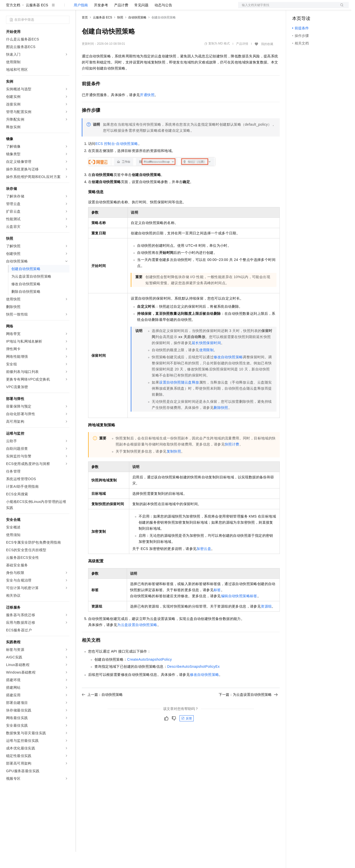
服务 (149, 8)
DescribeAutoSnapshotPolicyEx (193, 683)
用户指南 (81, 21)
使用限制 (207, 366)
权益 (97, 8)
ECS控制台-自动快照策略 (117, 160)
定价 (109, 8)
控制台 (310, 8)
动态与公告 (163, 21)
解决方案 (81, 8)
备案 (298, 8)
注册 (322, 8)
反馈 (187, 735)
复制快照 (174, 468)
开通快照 (147, 111)
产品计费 (121, 21)
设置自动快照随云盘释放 (179, 398)
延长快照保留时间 (206, 359)
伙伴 (137, 8)
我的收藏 (267, 60)
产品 (66, 8)
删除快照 (221, 424)
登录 (340, 8)
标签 (217, 606)
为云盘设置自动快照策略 (137, 641)
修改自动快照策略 (228, 373)
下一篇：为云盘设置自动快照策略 (248, 711)
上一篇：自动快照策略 (102, 711)
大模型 (52, 8)
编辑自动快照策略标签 (239, 612)
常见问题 (141, 21)
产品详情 (242, 60)
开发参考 (101, 21)
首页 (85, 34)
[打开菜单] (8, 8)
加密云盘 (204, 565)
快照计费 (232, 460)
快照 (120, 34)
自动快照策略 (137, 34)
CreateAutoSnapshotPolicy (150, 676)
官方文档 (13, 21)
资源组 (266, 622)
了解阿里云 (166, 8)
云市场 (123, 8)
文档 (287, 8)
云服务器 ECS (37, 21)
